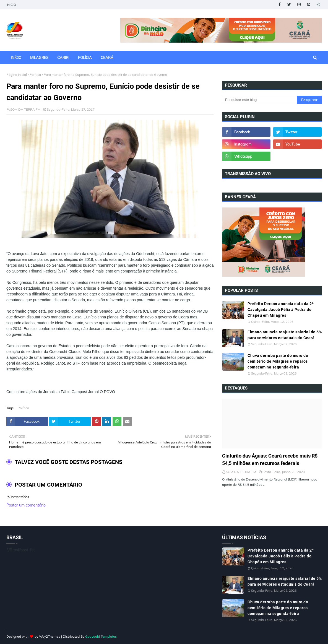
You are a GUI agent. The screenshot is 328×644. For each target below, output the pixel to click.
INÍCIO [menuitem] (16, 58)
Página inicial (17, 75)
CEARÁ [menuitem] (107, 58)
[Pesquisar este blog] (259, 100)
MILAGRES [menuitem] (39, 58)
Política (35, 75)
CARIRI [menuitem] (63, 58)
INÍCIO (11, 5)
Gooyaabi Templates (101, 636)
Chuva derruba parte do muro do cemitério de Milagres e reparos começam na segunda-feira (278, 361)
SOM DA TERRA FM (25, 109)
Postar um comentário (26, 505)
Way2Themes (50, 636)
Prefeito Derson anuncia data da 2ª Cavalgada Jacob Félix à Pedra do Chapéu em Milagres (281, 310)
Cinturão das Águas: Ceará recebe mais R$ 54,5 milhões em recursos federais (270, 459)
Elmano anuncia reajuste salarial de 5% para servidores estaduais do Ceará (285, 335)
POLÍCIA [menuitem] (85, 58)
